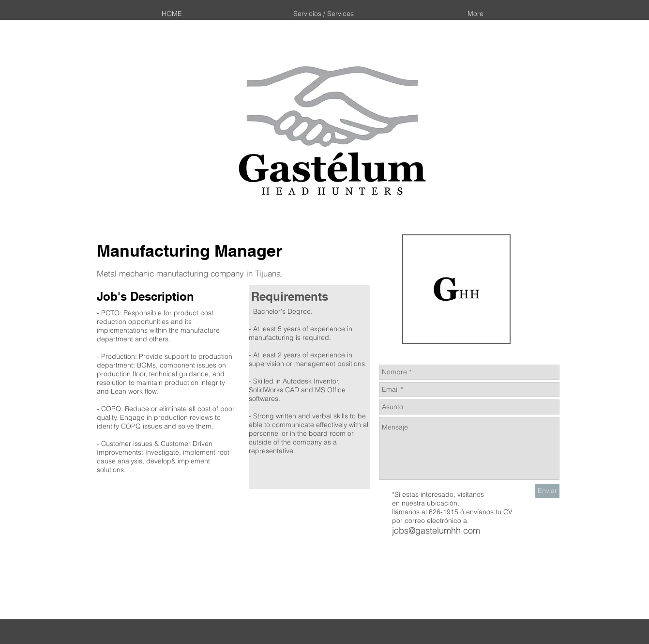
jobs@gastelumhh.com (436, 530)
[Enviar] (547, 491)
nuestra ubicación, (430, 503)
